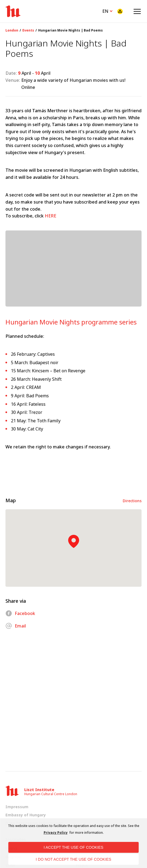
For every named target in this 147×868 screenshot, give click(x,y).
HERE (50, 216)
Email (16, 626)
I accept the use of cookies (73, 847)
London (12, 30)
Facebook (20, 613)
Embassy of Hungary (26, 815)
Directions (132, 501)
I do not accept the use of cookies (73, 859)
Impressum (17, 807)
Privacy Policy (56, 833)
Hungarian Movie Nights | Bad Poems (70, 30)
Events (28, 30)
